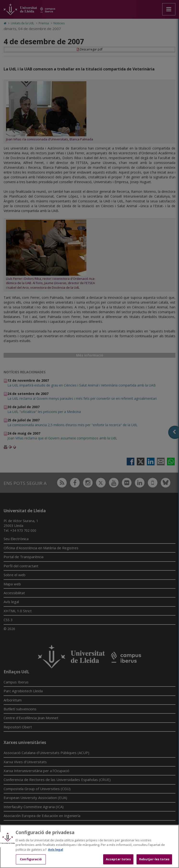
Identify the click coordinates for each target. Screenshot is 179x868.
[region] (89, 846)
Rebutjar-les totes (154, 859)
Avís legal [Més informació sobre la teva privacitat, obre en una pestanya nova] (56, 849)
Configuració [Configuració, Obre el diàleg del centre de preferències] (31, 859)
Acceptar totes (118, 859)
